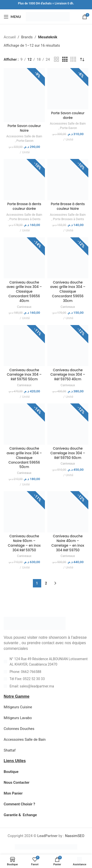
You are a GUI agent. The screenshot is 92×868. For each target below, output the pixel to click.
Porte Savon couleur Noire (24, 128)
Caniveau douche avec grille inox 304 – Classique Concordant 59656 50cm (24, 458)
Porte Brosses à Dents (25, 219)
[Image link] (35, 623)
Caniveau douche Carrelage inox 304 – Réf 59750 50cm (24, 375)
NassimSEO (75, 836)
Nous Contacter (17, 783)
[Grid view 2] (56, 59)
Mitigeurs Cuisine (18, 707)
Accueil (10, 37)
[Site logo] (48, 16)
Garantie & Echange (20, 815)
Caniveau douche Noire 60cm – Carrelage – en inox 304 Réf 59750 (24, 543)
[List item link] (46, 672)
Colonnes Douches (19, 729)
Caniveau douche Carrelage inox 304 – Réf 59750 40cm (68, 375)
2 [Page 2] (46, 583)
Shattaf (10, 750)
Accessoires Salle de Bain (24, 136)
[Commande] (82, 59)
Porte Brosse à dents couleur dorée (24, 206)
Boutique (11, 772)
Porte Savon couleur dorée (68, 115)
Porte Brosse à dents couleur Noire (68, 206)
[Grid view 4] (73, 59)
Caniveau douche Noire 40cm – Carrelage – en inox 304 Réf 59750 (68, 543)
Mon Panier (13, 793)
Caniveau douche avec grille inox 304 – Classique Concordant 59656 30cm (68, 292)
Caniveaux (24, 307)
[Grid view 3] (65, 59)
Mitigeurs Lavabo (18, 718)
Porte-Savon (25, 141)
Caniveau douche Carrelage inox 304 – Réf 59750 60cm (68, 453)
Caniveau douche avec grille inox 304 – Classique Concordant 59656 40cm (24, 292)
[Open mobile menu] (12, 17)
